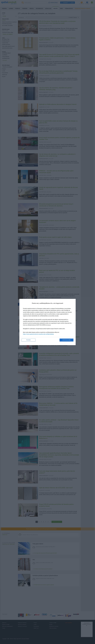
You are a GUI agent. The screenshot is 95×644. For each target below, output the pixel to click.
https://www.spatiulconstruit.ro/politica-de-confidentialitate (38, 334)
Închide (28, 340)
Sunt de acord (66, 340)
